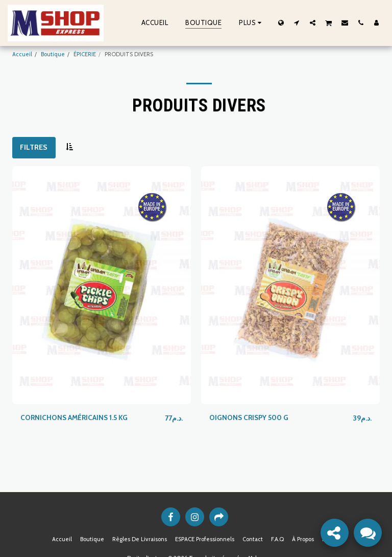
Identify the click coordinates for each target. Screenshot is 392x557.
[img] (102, 285)
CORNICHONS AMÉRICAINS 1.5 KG (76, 417)
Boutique (53, 54)
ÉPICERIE (85, 54)
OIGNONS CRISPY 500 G (250, 417)
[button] (297, 22)
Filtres (34, 147)
